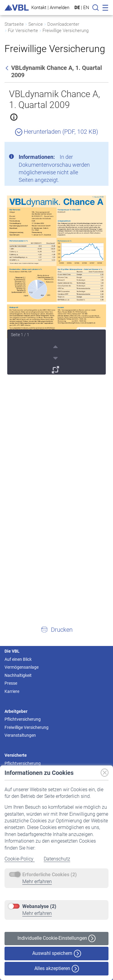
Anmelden (60, 7)
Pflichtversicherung (23, 719)
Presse (11, 683)
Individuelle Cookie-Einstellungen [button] (56, 938)
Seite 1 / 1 (20, 335)
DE (77, 8)
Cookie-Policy (20, 859)
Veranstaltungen (20, 735)
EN (86, 8)
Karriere (12, 691)
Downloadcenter (63, 24)
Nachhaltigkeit (18, 675)
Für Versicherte (23, 31)
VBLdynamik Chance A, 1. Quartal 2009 (55, 99)
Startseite (14, 24)
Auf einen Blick (18, 659)
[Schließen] (87, 149)
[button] (56, 629)
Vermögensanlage (22, 667)
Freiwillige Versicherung (66, 31)
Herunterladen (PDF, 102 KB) (57, 132)
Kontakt (39, 7)
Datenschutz (57, 859)
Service (36, 24)
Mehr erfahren (37, 882)
